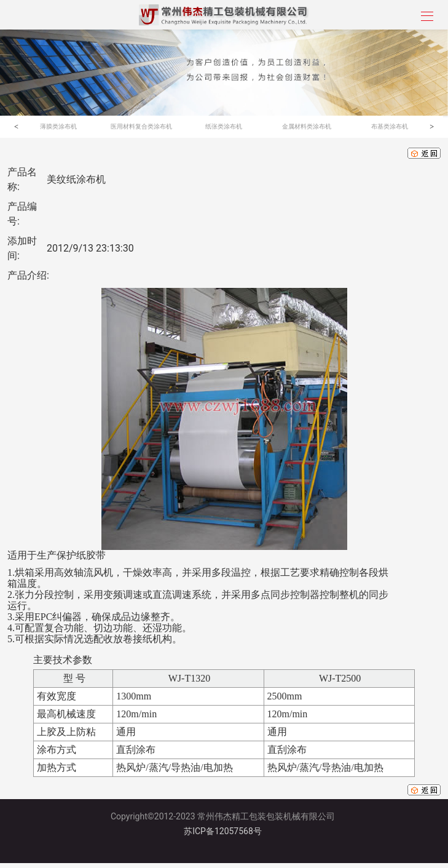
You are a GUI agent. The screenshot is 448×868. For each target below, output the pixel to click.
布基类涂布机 (390, 126)
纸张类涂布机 (224, 126)
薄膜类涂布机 (58, 126)
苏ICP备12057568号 (223, 831)
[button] (16, 127)
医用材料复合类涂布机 (141, 126)
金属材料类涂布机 (307, 126)
